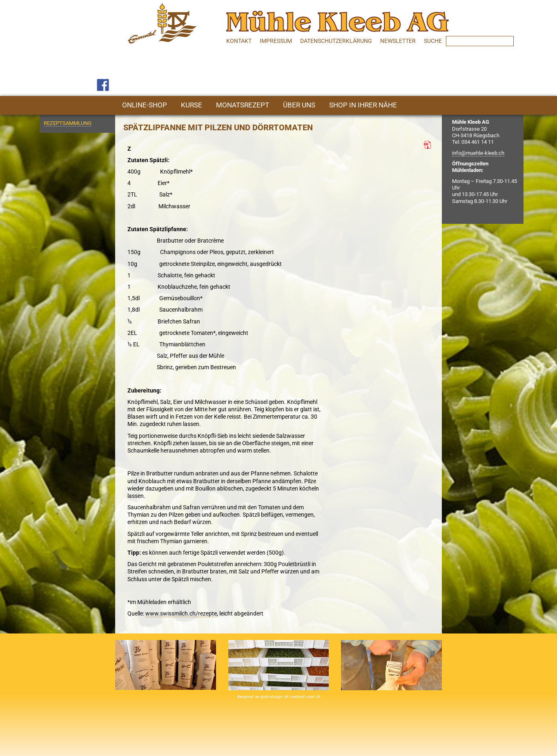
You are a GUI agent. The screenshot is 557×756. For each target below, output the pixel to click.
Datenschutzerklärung (336, 41)
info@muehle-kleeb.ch (478, 153)
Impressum (276, 41)
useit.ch (313, 697)
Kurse (192, 105)
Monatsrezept (243, 105)
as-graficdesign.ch (272, 697)
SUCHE (433, 41)
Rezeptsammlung (68, 123)
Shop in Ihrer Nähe (363, 105)
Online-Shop (145, 105)
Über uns (299, 105)
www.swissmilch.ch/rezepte (181, 613)
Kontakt (239, 41)
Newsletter (398, 41)
